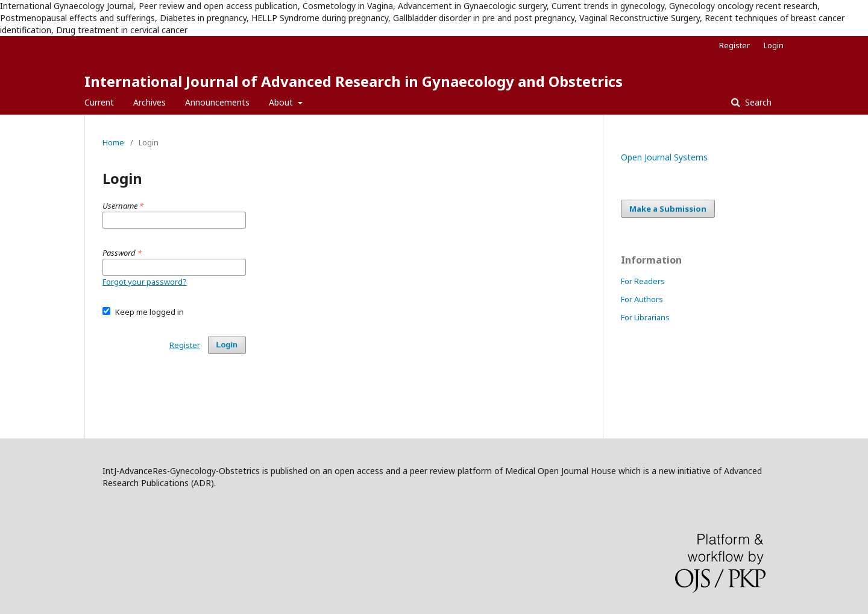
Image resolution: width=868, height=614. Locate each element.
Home (113, 142)
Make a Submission (668, 209)
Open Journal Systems (664, 157)
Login (774, 45)
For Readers (643, 281)
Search (757, 102)
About (282, 102)
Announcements (217, 102)
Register (734, 45)
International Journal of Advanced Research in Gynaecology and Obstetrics (354, 81)
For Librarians (645, 317)
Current (99, 102)
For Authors (642, 299)
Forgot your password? (145, 282)
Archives (149, 102)
